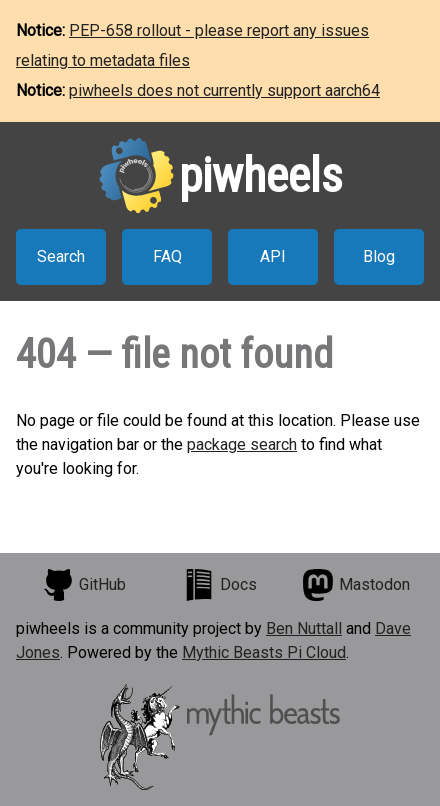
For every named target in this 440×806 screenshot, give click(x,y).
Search (61, 256)
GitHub (84, 585)
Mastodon (356, 585)
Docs (220, 585)
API (273, 256)
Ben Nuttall (304, 628)
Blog (379, 256)
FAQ (167, 256)
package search (242, 444)
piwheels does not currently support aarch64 (224, 90)
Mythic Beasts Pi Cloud (264, 652)
